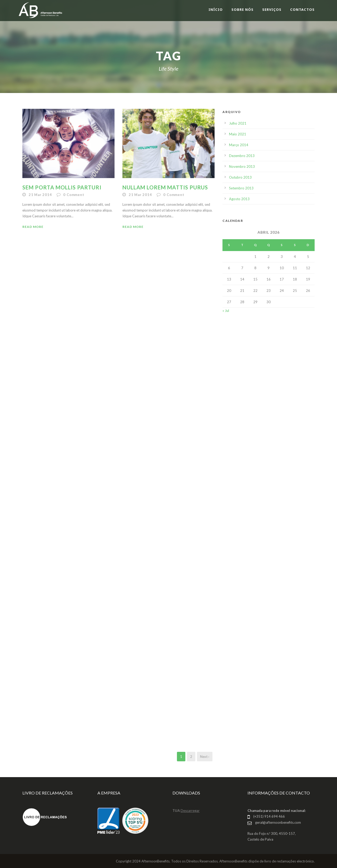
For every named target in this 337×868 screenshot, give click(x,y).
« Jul (226, 311)
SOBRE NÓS (242, 9)
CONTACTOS (302, 9)
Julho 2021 (238, 123)
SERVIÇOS (272, 9)
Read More (33, 227)
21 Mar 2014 (40, 195)
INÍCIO (216, 9)
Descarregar (190, 811)
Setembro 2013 (241, 188)
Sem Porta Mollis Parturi (62, 187)
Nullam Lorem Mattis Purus (165, 187)
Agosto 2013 (239, 199)
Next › (205, 757)
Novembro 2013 (242, 166)
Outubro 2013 (240, 177)
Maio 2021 (238, 134)
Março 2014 (239, 145)
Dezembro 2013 (242, 156)
